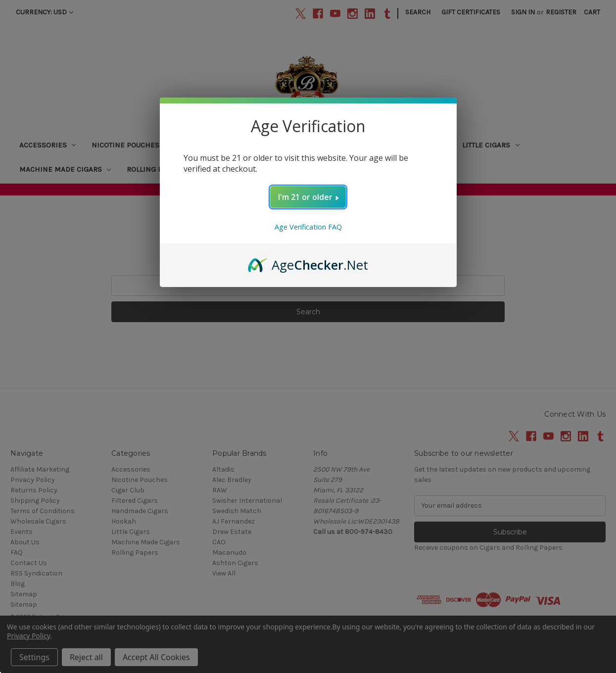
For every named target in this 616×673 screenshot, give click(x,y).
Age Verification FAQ (308, 227)
